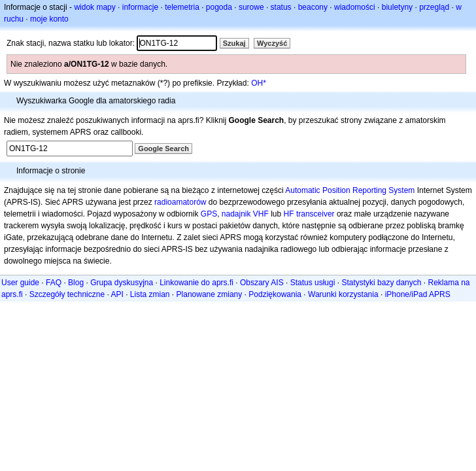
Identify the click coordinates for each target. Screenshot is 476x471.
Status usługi (313, 283)
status (281, 7)
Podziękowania (275, 294)
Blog (76, 283)
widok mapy (94, 7)
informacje (140, 7)
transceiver (315, 214)
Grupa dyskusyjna (122, 283)
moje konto (49, 19)
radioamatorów (180, 202)
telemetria (182, 7)
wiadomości (355, 7)
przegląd (434, 7)
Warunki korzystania (343, 294)
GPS (209, 214)
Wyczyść (272, 43)
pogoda (219, 7)
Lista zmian (150, 294)
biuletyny (397, 7)
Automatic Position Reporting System (350, 190)
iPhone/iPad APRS (418, 294)
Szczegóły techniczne (67, 294)
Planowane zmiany (210, 294)
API (117, 294)
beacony (313, 7)
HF (289, 214)
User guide (20, 283)
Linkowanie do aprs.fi (196, 283)
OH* (259, 83)
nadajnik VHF (245, 214)
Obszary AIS (262, 283)
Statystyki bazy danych (381, 283)
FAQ (54, 283)
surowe (251, 7)
